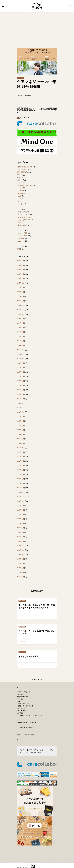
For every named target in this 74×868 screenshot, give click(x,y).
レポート (20, 180)
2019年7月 (20, 568)
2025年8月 (20, 287)
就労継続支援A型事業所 (25, 167)
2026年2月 (20, 274)
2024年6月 (20, 332)
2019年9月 (20, 559)
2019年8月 (20, 563)
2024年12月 (21, 305)
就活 (20, 222)
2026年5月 (20, 261)
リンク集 (20, 713)
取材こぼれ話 (23, 225)
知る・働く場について (26, 706)
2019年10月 (21, 554)
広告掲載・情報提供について (26, 697)
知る (18, 701)
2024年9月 (20, 319)
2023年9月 (20, 363)
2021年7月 (20, 461)
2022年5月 (20, 434)
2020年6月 (20, 519)
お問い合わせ (21, 708)
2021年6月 (20, 465)
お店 (20, 199)
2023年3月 (20, 390)
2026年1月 (20, 278)
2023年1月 (20, 399)
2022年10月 (21, 412)
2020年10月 (21, 501)
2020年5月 (20, 523)
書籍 (18, 177)
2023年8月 (20, 368)
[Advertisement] (37, 29)
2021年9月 (20, 452)
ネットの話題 (23, 233)
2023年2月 (20, 394)
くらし (20, 188)
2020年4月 (20, 528)
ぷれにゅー (20, 694)
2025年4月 (20, 301)
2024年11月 (21, 310)
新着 (18, 249)
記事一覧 (20, 699)
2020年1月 (20, 541)
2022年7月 (20, 425)
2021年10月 (21, 448)
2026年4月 (20, 265)
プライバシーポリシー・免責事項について (31, 715)
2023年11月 (21, 354)
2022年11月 (21, 408)
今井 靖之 (20, 96)
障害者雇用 (22, 212)
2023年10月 (21, 359)
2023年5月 (20, 381)
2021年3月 (20, 479)
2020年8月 (20, 510)
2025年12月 (21, 283)
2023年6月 (20, 376)
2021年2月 (20, 483)
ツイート (20, 740)
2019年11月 (21, 550)
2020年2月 (20, 537)
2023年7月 (20, 372)
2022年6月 (20, 430)
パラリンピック (22, 169)
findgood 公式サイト (24, 692)
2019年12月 (21, 546)
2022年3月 (20, 443)
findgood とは (21, 711)
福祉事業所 (22, 193)
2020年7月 (20, 514)
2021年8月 (20, 457)
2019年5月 (20, 577)
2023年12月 (21, 350)
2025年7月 (20, 292)
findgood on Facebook (26, 723)
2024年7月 (20, 327)
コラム (19, 209)
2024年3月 (20, 341)
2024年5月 (20, 336)
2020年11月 (21, 497)
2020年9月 (20, 506)
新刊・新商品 (20, 78)
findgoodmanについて (25, 217)
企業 (20, 196)
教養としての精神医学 (28, 657)
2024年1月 (20, 345)
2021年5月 (20, 470)
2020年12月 (21, 492)
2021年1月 (20, 488)
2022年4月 (20, 439)
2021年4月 (20, 474)
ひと (20, 201)
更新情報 (21, 238)
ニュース (20, 230)
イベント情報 (23, 236)
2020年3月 (20, 532)
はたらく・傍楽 (23, 214)
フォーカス (20, 246)
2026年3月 (20, 270)
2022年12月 (21, 403)
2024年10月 (21, 314)
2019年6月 (20, 572)
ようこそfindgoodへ (25, 220)
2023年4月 (20, 385)
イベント (21, 204)
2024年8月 (20, 323)
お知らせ (20, 175)
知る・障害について (25, 704)
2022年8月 (20, 421)
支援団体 (21, 191)
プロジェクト (23, 183)
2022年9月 (20, 416)
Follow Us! (37, 679)
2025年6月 (20, 296)
